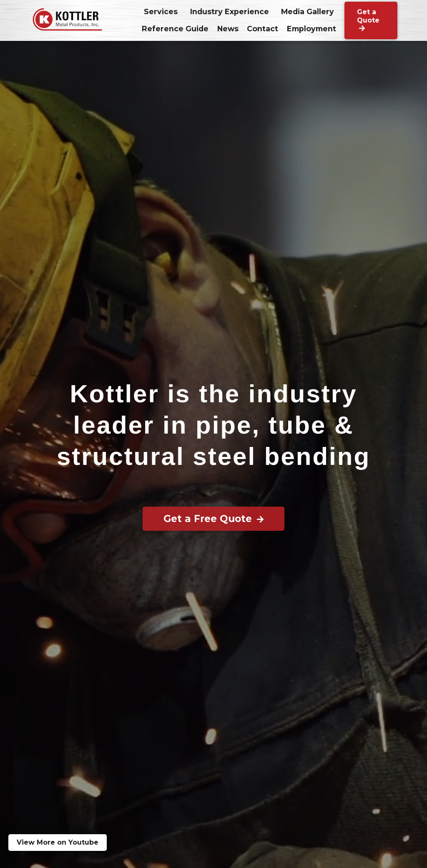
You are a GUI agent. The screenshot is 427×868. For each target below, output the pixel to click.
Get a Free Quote (213, 519)
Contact (262, 29)
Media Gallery (308, 11)
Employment (311, 29)
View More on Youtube (58, 842)
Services (161, 11)
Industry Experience (230, 11)
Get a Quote (368, 20)
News (228, 29)
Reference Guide (175, 29)
